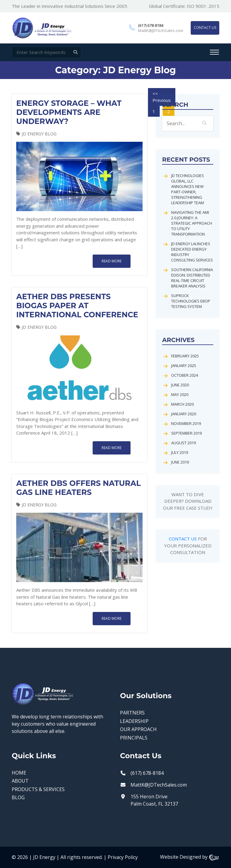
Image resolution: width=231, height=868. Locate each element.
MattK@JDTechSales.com (161, 31)
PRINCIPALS (134, 738)
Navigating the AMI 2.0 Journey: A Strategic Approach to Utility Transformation (192, 223)
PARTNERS (132, 713)
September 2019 (186, 433)
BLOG (18, 798)
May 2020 (180, 394)
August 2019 (183, 443)
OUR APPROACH (138, 729)
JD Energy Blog (39, 134)
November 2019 (186, 423)
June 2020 (180, 385)
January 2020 (184, 414)
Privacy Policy (123, 857)
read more (112, 261)
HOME (19, 773)
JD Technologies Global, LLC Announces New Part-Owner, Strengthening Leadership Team (188, 189)
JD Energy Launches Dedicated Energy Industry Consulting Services (192, 252)
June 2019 (180, 462)
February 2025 (185, 356)
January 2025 (184, 366)
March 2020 (182, 404)
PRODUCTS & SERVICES (38, 789)
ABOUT (20, 781)
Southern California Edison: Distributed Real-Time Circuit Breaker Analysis (192, 278)
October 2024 (185, 375)
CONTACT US (205, 28)
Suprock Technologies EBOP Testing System (191, 301)
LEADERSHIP (134, 721)
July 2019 (180, 452)
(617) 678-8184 (151, 25)
